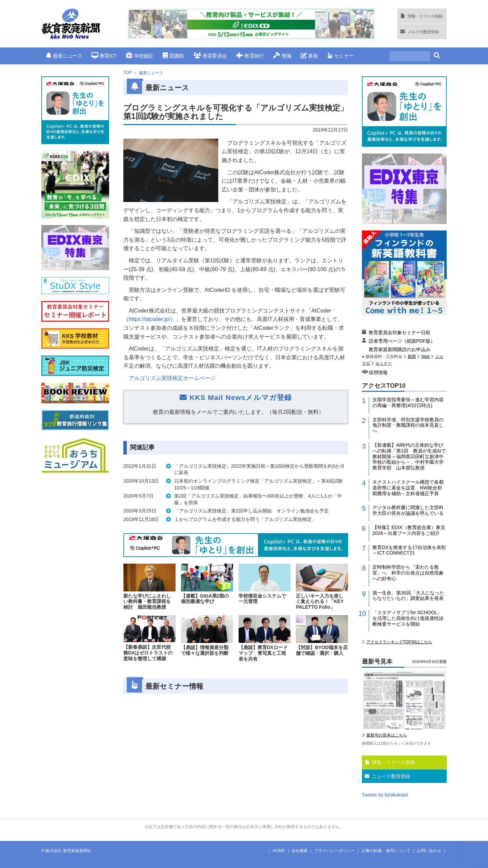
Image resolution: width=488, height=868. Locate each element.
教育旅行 (250, 56)
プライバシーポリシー (334, 851)
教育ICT (104, 56)
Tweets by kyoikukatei (385, 795)
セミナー (340, 56)
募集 (309, 56)
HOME (279, 851)
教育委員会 (210, 56)
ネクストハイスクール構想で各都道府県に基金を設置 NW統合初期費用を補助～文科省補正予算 (408, 488)
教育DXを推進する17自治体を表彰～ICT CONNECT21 (409, 550)
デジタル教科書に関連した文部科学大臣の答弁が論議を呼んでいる (408, 510)
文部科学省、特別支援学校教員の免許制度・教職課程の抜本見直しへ (408, 425)
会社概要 (300, 851)
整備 (282, 56)
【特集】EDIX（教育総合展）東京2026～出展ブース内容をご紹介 (409, 530)
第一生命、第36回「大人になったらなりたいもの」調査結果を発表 (408, 596)
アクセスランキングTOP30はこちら (399, 642)
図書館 (173, 56)
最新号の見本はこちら (387, 735)
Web (425, 357)
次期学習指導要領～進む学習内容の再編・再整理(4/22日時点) (408, 402)
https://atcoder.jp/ (149, 319)
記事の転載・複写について (386, 851)
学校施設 (139, 56)
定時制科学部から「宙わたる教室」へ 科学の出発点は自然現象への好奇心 (408, 573)
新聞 (412, 357)
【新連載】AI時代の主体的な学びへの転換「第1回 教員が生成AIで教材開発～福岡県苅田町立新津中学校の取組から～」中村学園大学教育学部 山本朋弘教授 (409, 456)
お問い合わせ (429, 851)
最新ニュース (64, 56)
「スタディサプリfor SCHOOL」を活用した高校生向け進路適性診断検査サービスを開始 (408, 618)
